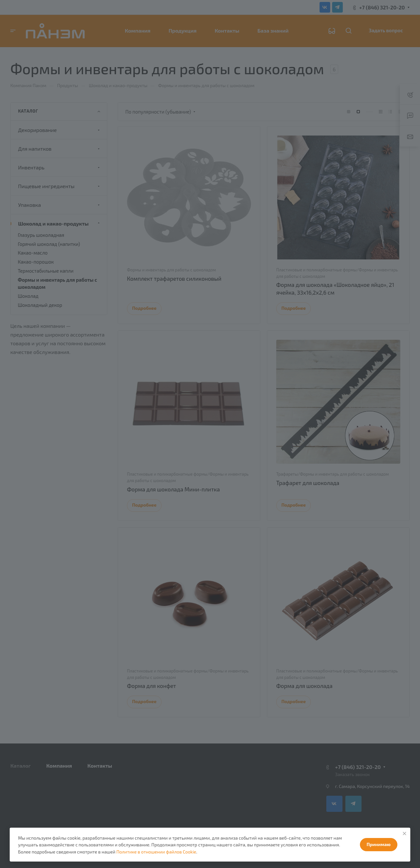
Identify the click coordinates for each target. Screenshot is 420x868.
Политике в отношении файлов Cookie (156, 852)
